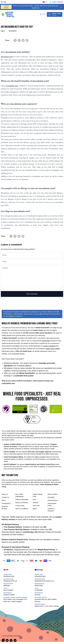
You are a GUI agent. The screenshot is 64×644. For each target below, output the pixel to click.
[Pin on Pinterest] (19, 40)
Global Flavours (53, 500)
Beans (35, 509)
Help (4, 2)
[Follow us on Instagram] (11, 640)
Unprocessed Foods (52, 504)
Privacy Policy (20, 506)
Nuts (34, 500)
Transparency (6, 503)
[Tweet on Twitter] (23, 40)
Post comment (32, 294)
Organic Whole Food (38, 495)
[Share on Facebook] (15, 40)
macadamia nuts (12, 86)
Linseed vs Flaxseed (51, 510)
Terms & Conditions (22, 509)
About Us (5, 494)
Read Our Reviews (5, 508)
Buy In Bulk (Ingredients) (20, 495)
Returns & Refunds (22, 503)
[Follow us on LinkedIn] (15, 640)
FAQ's (4, 500)
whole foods (46, 341)
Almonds (36, 503)
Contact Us (5, 497)
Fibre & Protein (52, 494)
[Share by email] (27, 40)
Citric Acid (36, 506)
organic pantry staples (53, 349)
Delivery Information (22, 500)
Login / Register (57, 2)
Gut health (51, 497)
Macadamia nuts (7, 57)
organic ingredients (49, 346)
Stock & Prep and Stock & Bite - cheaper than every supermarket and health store (29, 7)
